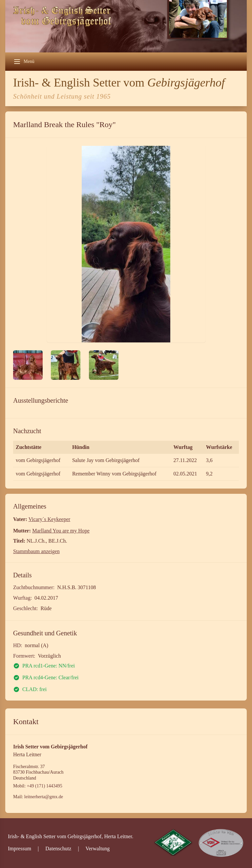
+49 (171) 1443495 (45, 786)
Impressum (20, 849)
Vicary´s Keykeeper (49, 519)
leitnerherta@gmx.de (44, 797)
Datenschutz (58, 849)
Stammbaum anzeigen (36, 551)
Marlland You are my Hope (61, 531)
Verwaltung (98, 849)
